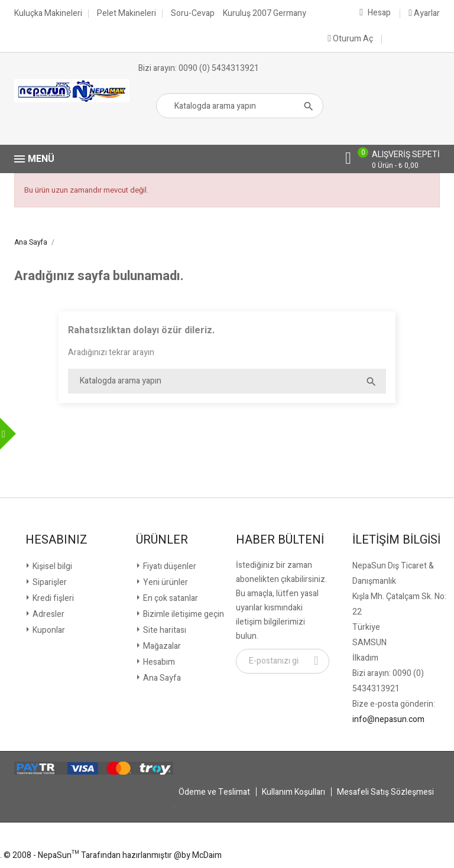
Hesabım (158, 662)
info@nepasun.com (388, 719)
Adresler (48, 614)
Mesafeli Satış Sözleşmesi (385, 792)
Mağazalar (161, 646)
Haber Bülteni (280, 540)
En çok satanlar (170, 598)
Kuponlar (48, 630)
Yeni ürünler (165, 582)
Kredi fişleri (52, 598)
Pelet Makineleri (127, 14)
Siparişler (49, 582)
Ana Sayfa (161, 678)
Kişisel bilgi (51, 566)
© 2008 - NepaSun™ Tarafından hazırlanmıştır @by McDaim (113, 855)
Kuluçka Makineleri (48, 14)
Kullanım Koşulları (294, 792)
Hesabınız (56, 540)
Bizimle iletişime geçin (183, 614)
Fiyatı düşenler (169, 566)
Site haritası (164, 630)
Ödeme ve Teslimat (214, 792)
